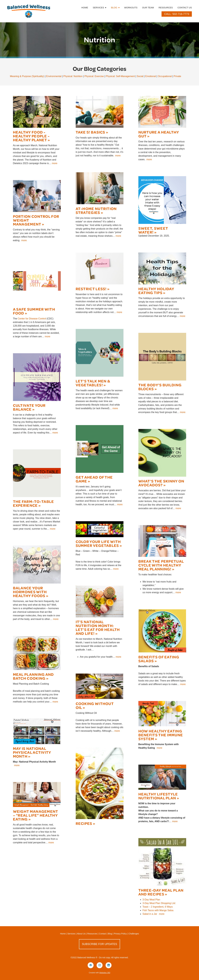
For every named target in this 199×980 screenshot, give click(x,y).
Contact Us (185, 8)
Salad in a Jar (150, 914)
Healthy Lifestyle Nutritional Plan (158, 796)
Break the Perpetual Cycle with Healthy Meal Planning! (161, 565)
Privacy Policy (120, 934)
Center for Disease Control (32, 319)
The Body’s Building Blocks (160, 387)
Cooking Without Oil (95, 705)
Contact (103, 934)
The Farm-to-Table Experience (34, 503)
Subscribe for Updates (100, 944)
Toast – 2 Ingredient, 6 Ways (158, 907)
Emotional (151, 76)
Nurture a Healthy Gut (159, 134)
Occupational (165, 76)
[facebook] (91, 965)
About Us (81, 934)
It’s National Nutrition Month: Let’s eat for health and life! (98, 627)
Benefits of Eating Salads (159, 659)
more (54, 163)
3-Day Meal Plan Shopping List (159, 903)
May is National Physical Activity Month (32, 752)
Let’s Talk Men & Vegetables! (93, 383)
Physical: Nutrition (73, 76)
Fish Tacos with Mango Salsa (158, 910)
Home (85, 8)
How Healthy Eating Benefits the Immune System (161, 735)
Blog (115, 8)
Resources (166, 8)
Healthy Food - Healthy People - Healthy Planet (31, 136)
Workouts (131, 8)
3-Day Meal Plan (151, 900)
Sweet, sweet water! (153, 230)
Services (71, 934)
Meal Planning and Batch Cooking (33, 676)
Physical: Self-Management (120, 76)
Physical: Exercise (94, 76)
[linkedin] (109, 965)
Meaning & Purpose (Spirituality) (27, 76)
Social (140, 76)
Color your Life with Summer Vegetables (98, 543)
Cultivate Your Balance (29, 407)
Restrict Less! (91, 289)
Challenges (134, 934)
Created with (99, 973)
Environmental (54, 76)
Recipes (84, 823)
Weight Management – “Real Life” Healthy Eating (36, 815)
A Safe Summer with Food (34, 311)
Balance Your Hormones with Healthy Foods (30, 592)
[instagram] (100, 965)
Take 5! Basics (90, 132)
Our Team (148, 8)
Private (177, 76)
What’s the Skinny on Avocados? (161, 483)
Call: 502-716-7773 (177, 14)
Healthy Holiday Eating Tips (156, 291)
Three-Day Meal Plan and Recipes (161, 892)
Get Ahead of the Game (94, 479)
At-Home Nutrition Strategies (96, 210)
